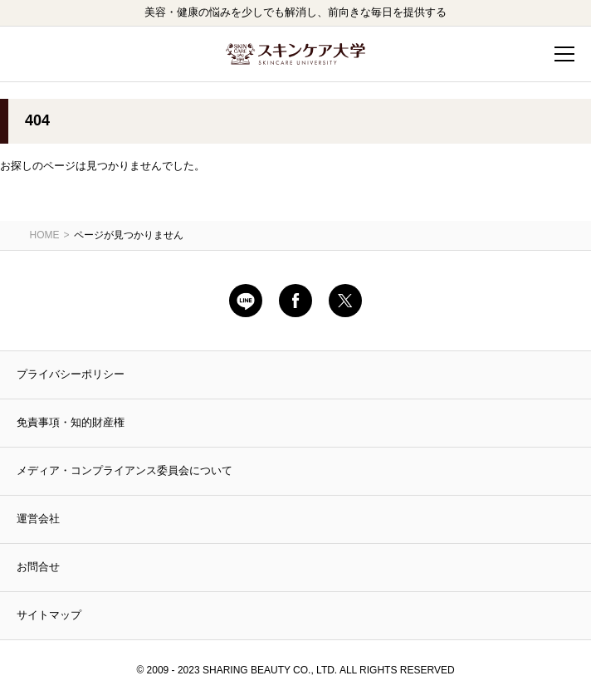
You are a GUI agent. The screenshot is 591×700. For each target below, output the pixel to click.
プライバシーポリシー (71, 374)
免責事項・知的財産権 (71, 422)
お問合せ (38, 567)
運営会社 (38, 519)
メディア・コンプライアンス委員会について (125, 470)
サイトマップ (49, 615)
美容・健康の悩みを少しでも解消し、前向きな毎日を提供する (295, 12)
